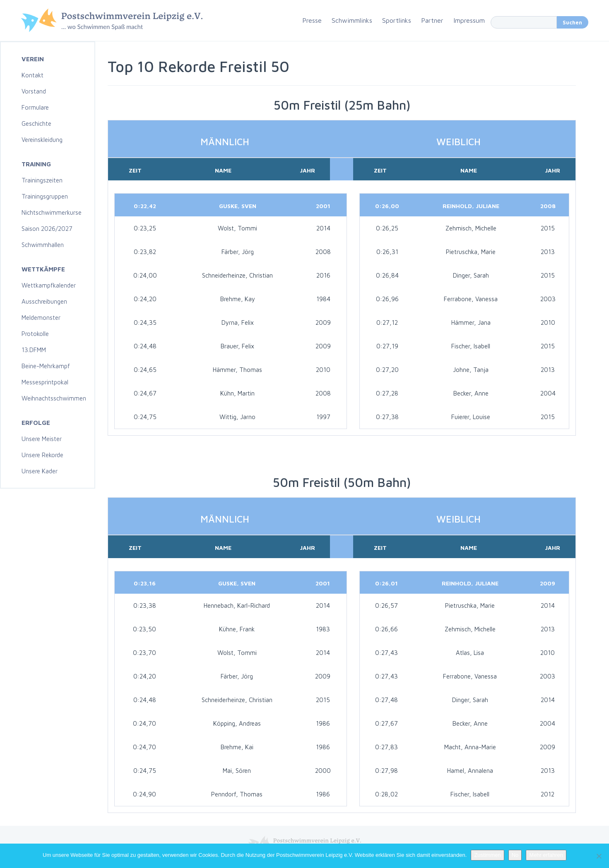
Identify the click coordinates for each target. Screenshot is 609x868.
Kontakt (32, 75)
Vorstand (34, 91)
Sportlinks (397, 20)
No (515, 855)
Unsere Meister (42, 439)
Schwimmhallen (43, 245)
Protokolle (35, 334)
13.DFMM (34, 350)
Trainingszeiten (42, 180)
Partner (432, 20)
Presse (312, 20)
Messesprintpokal (45, 382)
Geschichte (36, 123)
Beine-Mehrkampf (46, 366)
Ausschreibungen (44, 301)
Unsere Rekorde (42, 455)
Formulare (35, 107)
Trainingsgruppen (45, 196)
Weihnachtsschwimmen (54, 398)
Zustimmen (487, 855)
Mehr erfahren (546, 855)
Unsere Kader (40, 471)
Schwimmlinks (352, 20)
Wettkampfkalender (49, 285)
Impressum (469, 20)
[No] (599, 856)
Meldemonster (41, 318)
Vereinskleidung (42, 140)
